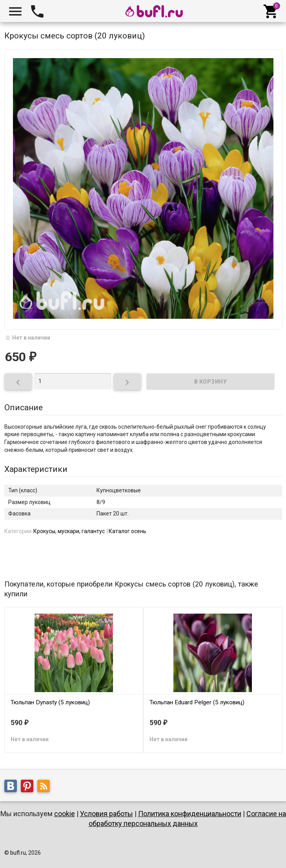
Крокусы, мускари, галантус (69, 531)
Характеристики (36, 469)
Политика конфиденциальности (190, 814)
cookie (65, 814)
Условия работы (107, 814)
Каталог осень (128, 531)
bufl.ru (18, 853)
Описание (24, 408)
